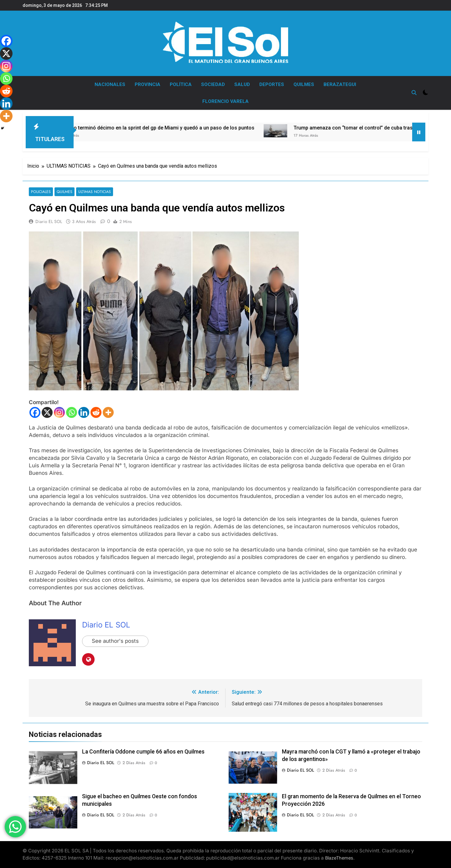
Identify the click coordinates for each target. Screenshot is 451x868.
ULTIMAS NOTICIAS (93, 192)
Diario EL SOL (49, 222)
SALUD (242, 84)
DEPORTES (272, 84)
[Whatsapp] (72, 412)
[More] (108, 412)
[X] (47, 412)
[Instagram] (59, 412)
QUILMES (304, 84)
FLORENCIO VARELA (225, 101)
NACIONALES (110, 84)
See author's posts (115, 641)
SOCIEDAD (213, 84)
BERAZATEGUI (340, 84)
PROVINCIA (148, 84)
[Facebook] (35, 412)
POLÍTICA (181, 84)
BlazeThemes (339, 858)
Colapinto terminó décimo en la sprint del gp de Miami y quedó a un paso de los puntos (182, 128)
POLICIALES (41, 192)
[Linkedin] (84, 412)
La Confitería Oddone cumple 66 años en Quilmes (143, 752)
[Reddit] (96, 412)
